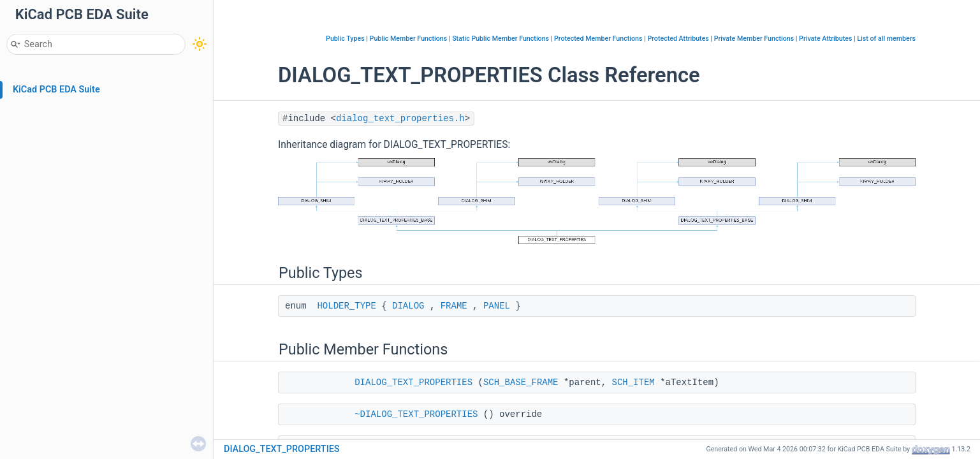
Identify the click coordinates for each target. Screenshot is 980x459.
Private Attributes (825, 39)
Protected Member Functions (598, 39)
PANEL (497, 306)
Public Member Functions (409, 39)
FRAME (454, 306)
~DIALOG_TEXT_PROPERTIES (416, 414)
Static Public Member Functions (501, 39)
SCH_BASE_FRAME (521, 382)
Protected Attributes (678, 39)
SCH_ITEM (633, 382)
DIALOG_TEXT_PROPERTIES (413, 382)
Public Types (345, 39)
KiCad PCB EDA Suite (56, 90)
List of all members (886, 39)
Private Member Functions (754, 39)
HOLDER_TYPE (346, 306)
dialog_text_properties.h (400, 119)
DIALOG (408, 306)
